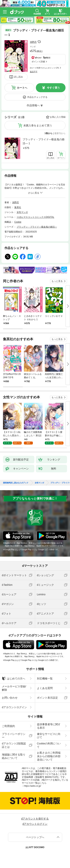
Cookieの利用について (49, 745)
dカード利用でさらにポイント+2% (44, 68)
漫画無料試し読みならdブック (16, 483)
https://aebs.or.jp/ (33, 786)
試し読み (18, 77)
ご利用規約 (8, 726)
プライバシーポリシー (14, 736)
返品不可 (34, 72)
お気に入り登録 (58, 117)
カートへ (22, 88)
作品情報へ (33, 105)
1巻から (49, 133)
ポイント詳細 (38, 62)
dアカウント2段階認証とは (14, 745)
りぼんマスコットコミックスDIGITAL (35, 217)
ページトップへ (35, 837)
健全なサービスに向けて (49, 736)
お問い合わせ (10, 698)
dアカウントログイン (14, 707)
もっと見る (57, 281)
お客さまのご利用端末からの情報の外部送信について (49, 756)
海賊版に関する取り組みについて (14, 756)
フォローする (39, 42)
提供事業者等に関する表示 (49, 726)
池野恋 (33, 42)
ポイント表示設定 (47, 698)
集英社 (18, 207)
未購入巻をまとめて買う (38, 125)
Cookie (18, 222)
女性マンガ (22, 212)
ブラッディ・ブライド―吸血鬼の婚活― (37, 227)
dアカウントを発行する (35, 819)
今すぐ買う (53, 88)
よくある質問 (45, 688)
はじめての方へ (14, 679)
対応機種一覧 (45, 679)
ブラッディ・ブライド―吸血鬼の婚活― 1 (43, 141)
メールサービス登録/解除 (14, 688)
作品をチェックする (37, 97)
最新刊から (60, 133)
